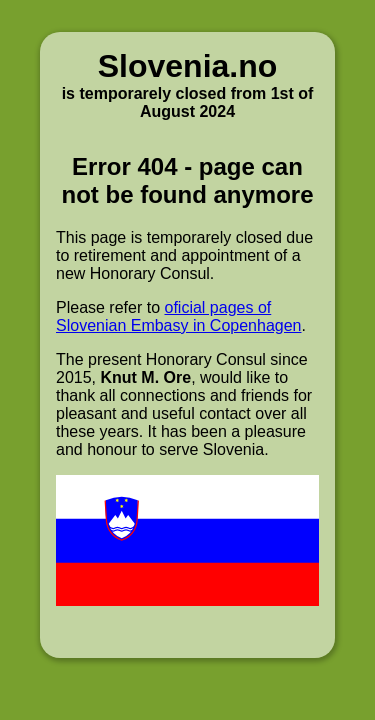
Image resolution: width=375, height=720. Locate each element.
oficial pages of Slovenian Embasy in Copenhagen (179, 316)
